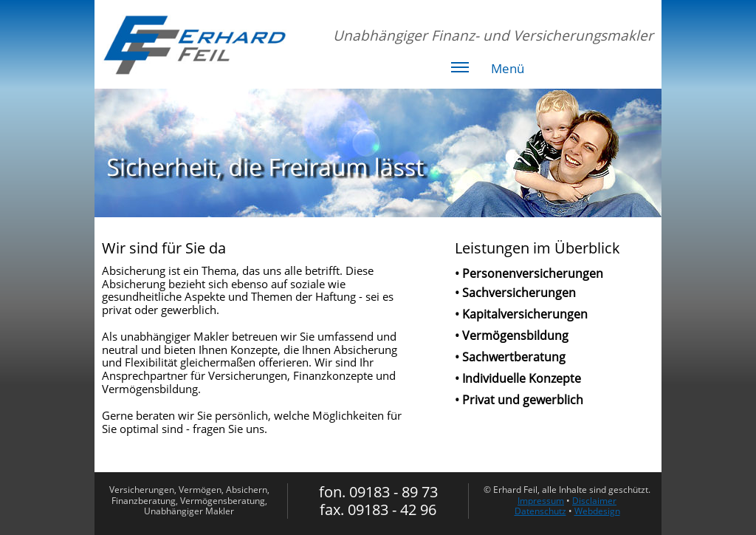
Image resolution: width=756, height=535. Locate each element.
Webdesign (597, 511)
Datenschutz (540, 511)
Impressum (541, 501)
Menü (488, 70)
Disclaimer (594, 501)
